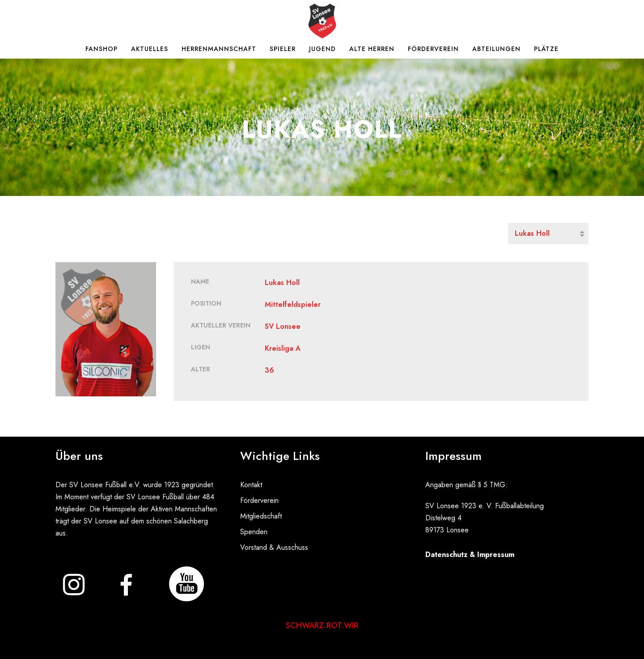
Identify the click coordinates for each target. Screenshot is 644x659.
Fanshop (102, 49)
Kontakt (251, 485)
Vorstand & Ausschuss (274, 547)
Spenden (254, 532)
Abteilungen (496, 49)
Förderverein (433, 49)
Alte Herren (372, 49)
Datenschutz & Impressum (470, 555)
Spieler (283, 49)
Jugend (322, 49)
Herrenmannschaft (219, 49)
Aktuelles (150, 49)
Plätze (546, 49)
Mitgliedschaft (261, 516)
